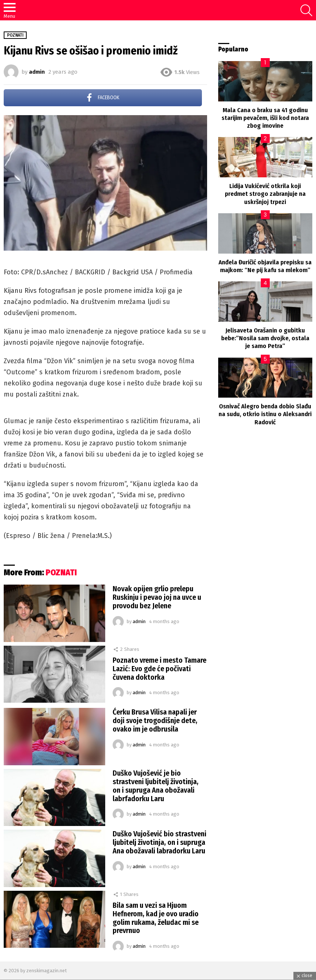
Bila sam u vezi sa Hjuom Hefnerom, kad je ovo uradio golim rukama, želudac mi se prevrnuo (156, 918)
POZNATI (61, 572)
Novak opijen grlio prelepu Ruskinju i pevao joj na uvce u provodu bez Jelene (157, 597)
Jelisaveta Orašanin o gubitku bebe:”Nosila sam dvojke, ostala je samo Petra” (265, 338)
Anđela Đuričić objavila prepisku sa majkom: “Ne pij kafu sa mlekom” (265, 266)
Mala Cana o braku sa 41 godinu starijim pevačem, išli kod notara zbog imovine (265, 118)
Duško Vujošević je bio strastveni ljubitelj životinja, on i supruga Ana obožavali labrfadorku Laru (156, 786)
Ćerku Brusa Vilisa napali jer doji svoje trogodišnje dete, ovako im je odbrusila (155, 720)
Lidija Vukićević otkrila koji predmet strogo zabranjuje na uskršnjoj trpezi (265, 194)
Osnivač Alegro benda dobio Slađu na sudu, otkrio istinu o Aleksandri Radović (265, 414)
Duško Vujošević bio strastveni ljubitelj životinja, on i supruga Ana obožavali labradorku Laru (159, 842)
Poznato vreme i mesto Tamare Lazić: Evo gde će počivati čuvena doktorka (159, 669)
